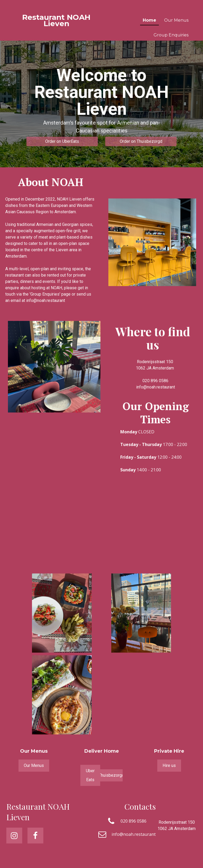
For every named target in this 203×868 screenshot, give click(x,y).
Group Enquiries (171, 35)
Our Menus (176, 20)
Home (149, 20)
